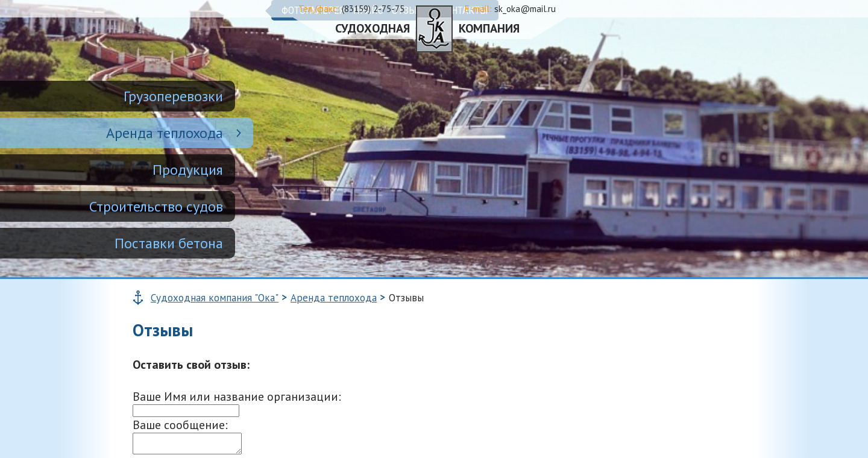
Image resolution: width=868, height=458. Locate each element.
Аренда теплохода (165, 133)
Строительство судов (156, 206)
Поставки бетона (169, 243)
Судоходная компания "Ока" (215, 298)
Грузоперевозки (173, 96)
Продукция (188, 170)
